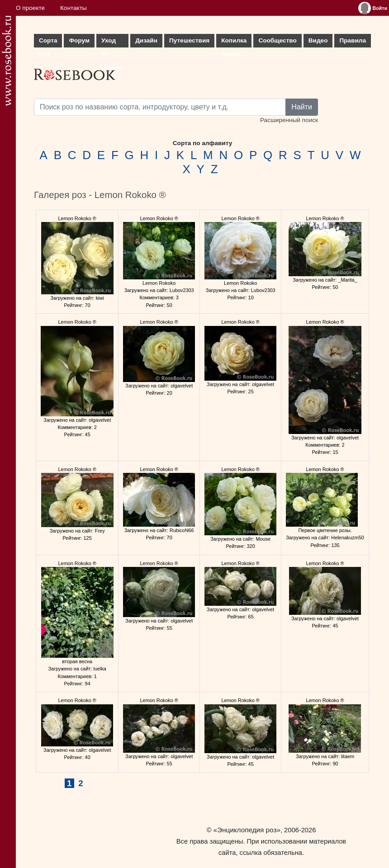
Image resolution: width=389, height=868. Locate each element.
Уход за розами (112, 42)
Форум (79, 40)
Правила (353, 40)
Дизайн (146, 40)
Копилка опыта (234, 42)
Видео (318, 40)
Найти (302, 107)
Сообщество (277, 40)
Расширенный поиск (289, 120)
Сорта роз (48, 42)
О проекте (30, 8)
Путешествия (189, 40)
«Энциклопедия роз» (247, 830)
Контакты (74, 8)
